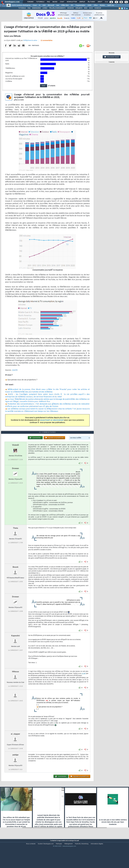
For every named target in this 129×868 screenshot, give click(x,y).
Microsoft (51, 5)
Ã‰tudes (91, 2)
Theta (15, 540)
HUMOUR (98, 8)
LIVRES (45, 8)
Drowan (15, 480)
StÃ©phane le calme (30, 44)
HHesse (15, 684)
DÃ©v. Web (65, 5)
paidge (16, 767)
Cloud (35, 5)
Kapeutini (15, 648)
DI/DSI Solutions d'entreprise (21, 5)
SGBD (89, 5)
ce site (83, 685)
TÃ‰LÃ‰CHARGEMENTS (57, 8)
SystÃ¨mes (111, 5)
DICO (91, 8)
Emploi (82, 2)
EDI (72, 5)
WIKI (86, 8)
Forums (30, 2)
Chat (62, 2)
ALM (44, 5)
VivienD (15, 457)
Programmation (80, 5)
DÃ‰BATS (79, 8)
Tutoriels (40, 2)
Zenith (15, 374)
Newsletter (72, 2)
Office (96, 5)
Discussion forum (112, 57)
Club (107, 2)
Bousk (15, 579)
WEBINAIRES (36, 8)
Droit (100, 2)
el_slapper (15, 746)
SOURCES (70, 8)
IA (40, 5)
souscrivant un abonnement (52, 424)
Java (58, 5)
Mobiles (102, 5)
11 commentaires (46, 45)
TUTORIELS (22, 8)
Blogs (55, 2)
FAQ (48, 2)
